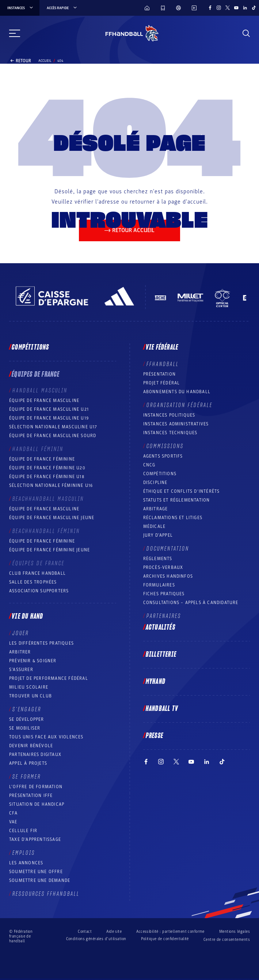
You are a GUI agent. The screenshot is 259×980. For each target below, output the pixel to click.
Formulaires (159, 585)
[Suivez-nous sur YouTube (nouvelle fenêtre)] (236, 8)
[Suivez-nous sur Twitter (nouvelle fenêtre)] (228, 8)
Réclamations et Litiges (173, 518)
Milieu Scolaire (29, 687)
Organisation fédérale (180, 405)
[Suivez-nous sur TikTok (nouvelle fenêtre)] (254, 8)
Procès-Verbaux (163, 567)
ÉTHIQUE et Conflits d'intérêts (182, 491)
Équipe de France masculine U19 (49, 418)
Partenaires (164, 616)
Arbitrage (156, 509)
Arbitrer (20, 652)
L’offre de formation (36, 787)
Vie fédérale (162, 347)
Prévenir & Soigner (33, 661)
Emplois (24, 853)
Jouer (21, 633)
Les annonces (26, 863)
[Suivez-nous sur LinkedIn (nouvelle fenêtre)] (245, 8)
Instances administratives (176, 424)
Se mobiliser (25, 728)
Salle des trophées (33, 582)
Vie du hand (27, 616)
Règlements (158, 559)
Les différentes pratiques (41, 643)
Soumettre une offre (36, 872)
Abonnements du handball (177, 392)
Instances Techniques (170, 433)
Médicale (155, 526)
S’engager (27, 709)
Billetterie (161, 655)
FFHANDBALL (163, 364)
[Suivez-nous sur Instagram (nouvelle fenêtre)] (219, 8)
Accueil (45, 61)
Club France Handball (37, 573)
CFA (14, 813)
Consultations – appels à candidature (191, 603)
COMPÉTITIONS (160, 474)
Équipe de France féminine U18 (47, 477)
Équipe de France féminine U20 (47, 468)
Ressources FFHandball (46, 894)
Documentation (168, 549)
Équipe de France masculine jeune (52, 518)
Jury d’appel (158, 535)
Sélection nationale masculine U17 (53, 427)
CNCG (149, 465)
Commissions (165, 446)
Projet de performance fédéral (49, 678)
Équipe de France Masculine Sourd (53, 436)
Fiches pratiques (164, 594)
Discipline (155, 482)
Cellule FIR (23, 831)
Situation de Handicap (37, 804)
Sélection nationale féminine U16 (51, 485)
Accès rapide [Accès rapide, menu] (62, 8)
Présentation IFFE (31, 795)
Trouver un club (31, 696)
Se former (27, 777)
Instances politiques (169, 415)
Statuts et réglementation (177, 500)
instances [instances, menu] (21, 8)
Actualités (161, 627)
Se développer (27, 719)
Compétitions (30, 347)
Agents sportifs (163, 456)
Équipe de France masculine (44, 400)
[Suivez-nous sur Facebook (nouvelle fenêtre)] (210, 8)
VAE (13, 822)
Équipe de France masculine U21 (49, 409)
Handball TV (162, 709)
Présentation (159, 374)
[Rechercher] (246, 33)
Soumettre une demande (40, 880)
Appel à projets (28, 763)
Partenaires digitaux (35, 754)
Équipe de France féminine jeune (49, 550)
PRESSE (155, 736)
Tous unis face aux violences (46, 737)
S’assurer (21, 670)
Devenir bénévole (31, 746)
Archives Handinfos (168, 576)
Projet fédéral (162, 383)
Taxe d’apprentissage (35, 839)
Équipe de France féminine (42, 459)
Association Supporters (39, 591)
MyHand (156, 682)
